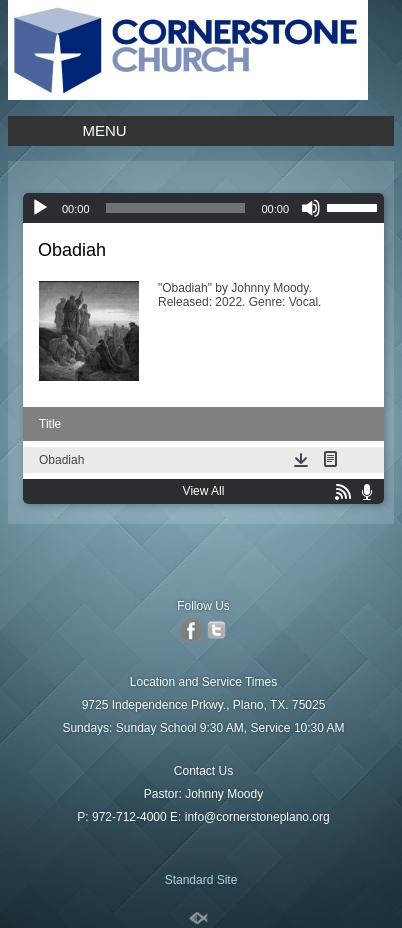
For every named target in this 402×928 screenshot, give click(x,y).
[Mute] (311, 208)
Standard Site (201, 880)
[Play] (40, 208)
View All (204, 491)
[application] (203, 208)
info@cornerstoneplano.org (257, 817)
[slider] (176, 208)
